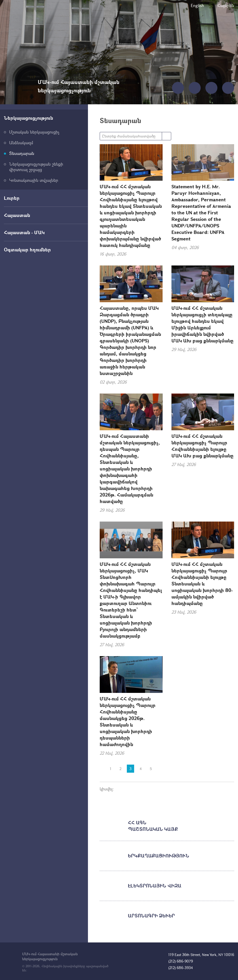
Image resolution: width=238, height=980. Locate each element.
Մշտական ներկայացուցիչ (34, 132)
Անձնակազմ (21, 143)
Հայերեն (226, 5)
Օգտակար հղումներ (27, 250)
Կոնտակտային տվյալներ (34, 180)
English (197, 5)
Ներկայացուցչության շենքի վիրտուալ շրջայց (36, 167)
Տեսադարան (22, 153)
